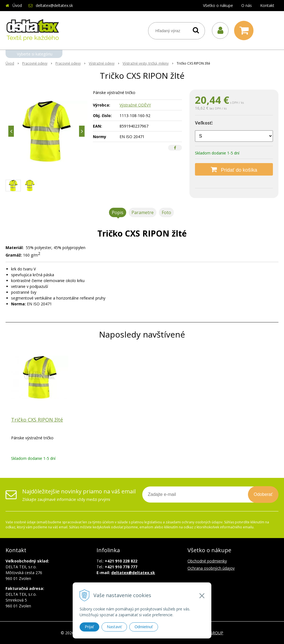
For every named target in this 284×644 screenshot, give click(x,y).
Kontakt (267, 5)
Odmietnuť (144, 627)
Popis (118, 212)
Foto (166, 212)
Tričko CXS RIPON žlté (37, 420)
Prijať (89, 627)
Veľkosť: (204, 123)
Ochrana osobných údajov (211, 568)
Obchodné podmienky (207, 561)
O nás (247, 5)
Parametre (143, 212)
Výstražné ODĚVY (135, 105)
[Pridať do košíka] (234, 169)
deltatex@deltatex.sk (54, 5)
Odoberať (263, 494)
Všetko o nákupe (218, 5)
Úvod (17, 5)
